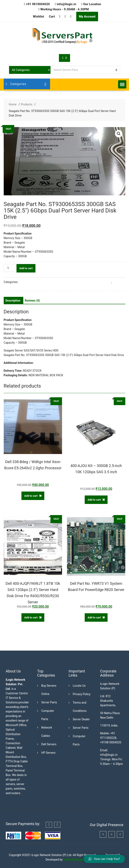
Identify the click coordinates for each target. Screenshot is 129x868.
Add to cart (26, 268)
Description (13, 301)
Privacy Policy (82, 694)
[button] (122, 84)
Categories (16, 84)
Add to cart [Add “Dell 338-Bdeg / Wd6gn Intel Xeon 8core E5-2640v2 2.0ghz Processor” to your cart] (31, 496)
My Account (87, 17)
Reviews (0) (32, 301)
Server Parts (49, 702)
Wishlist (39, 17)
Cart (52, 17)
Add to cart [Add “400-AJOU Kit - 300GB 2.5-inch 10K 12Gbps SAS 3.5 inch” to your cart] (94, 500)
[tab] (13, 301)
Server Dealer (81, 719)
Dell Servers (49, 744)
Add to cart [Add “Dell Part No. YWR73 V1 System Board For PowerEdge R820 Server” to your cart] (94, 617)
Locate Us (79, 686)
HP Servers (48, 753)
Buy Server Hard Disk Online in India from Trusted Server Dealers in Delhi (65, 282)
